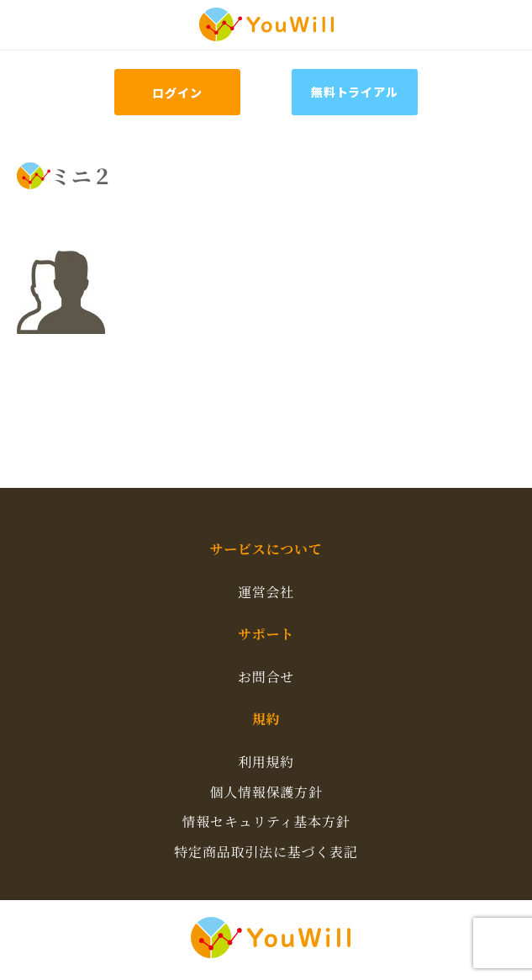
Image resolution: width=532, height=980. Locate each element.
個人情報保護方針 (266, 792)
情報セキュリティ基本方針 (266, 821)
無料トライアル (355, 92)
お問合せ (266, 677)
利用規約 (266, 762)
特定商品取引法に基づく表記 (266, 852)
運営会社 (266, 592)
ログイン (177, 93)
